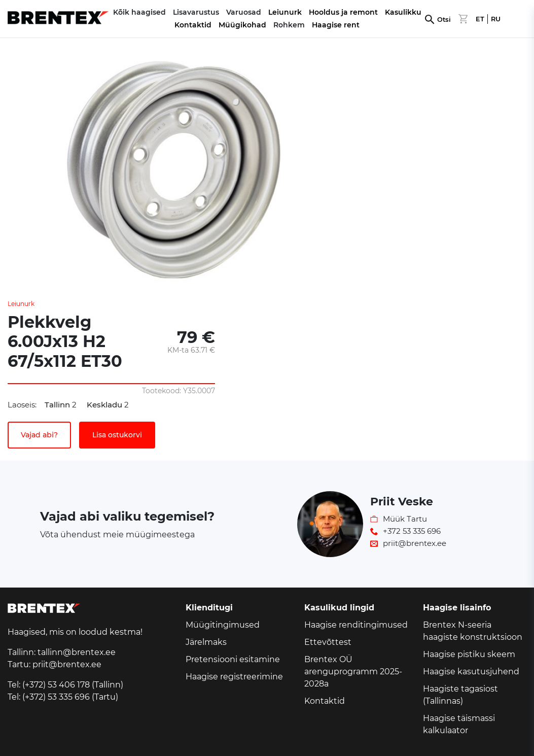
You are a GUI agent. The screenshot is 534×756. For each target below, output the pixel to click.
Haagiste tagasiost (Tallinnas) (460, 695)
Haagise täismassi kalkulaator (459, 724)
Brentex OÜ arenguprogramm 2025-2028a (353, 672)
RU (496, 19)
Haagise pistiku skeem (469, 654)
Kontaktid (193, 25)
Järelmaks (206, 642)
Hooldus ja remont (343, 12)
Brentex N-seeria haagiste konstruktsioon (473, 631)
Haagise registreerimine (234, 677)
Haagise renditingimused (356, 625)
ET (480, 19)
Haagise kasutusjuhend (471, 672)
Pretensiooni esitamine (233, 659)
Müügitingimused (223, 625)
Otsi (444, 20)
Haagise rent (336, 25)
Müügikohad (242, 25)
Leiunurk (285, 12)
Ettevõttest (328, 642)
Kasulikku (403, 12)
